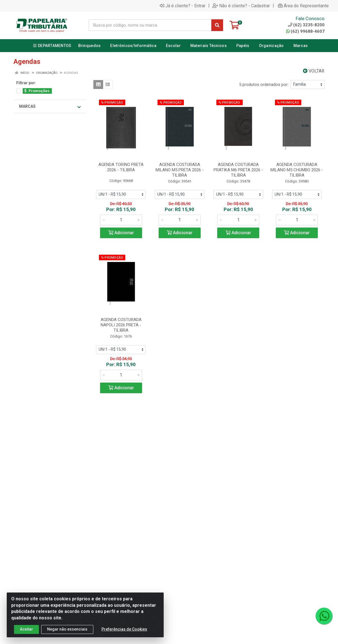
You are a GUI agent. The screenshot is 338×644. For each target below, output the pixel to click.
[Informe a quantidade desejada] (121, 220)
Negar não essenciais (67, 634)
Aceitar (26, 634)
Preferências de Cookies (124, 634)
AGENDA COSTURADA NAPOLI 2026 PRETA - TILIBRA (121, 325)
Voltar (314, 71)
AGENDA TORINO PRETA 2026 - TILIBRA (121, 167)
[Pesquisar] (217, 25)
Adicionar (121, 233)
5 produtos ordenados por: (264, 85)
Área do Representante (303, 6)
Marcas (50, 107)
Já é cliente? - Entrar (183, 6)
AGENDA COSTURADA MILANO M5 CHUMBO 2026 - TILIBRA (297, 170)
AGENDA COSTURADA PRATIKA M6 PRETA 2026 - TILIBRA (238, 170)
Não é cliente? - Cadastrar (241, 6)
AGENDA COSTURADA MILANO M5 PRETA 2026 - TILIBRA (180, 170)
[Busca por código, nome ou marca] (150, 25)
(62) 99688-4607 (305, 31)
